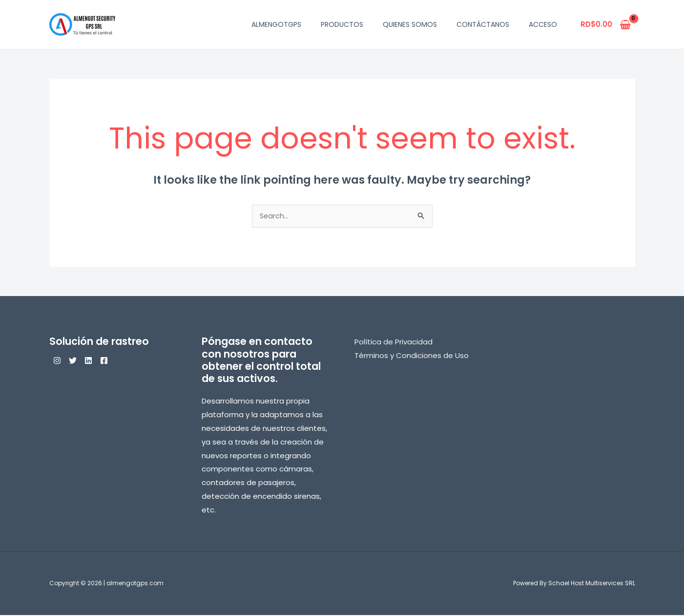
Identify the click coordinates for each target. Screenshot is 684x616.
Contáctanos (483, 24)
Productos (342, 24)
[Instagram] (57, 361)
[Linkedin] (100, 361)
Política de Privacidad (394, 343)
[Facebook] (122, 361)
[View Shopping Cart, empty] (606, 25)
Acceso (543, 24)
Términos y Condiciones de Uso (412, 356)
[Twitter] (79, 361)
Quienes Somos (410, 24)
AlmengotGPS (276, 24)
